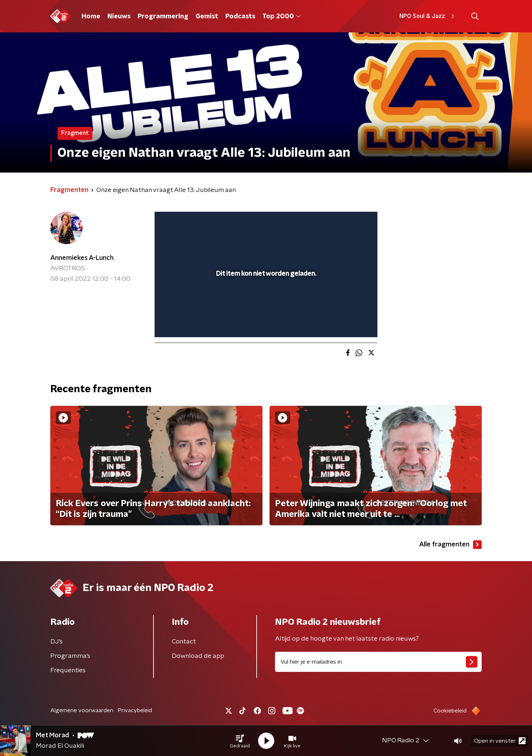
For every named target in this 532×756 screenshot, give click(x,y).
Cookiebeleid (450, 711)
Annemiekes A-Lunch (82, 258)
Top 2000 (281, 17)
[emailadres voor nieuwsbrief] (378, 662)
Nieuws (119, 17)
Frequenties (68, 670)
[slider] (265, 302)
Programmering (163, 17)
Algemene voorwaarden (82, 710)
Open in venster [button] (500, 741)
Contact (184, 642)
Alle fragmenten (450, 545)
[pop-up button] (345, 321)
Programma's (70, 656)
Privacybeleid (135, 710)
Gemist (207, 17)
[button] (240, 741)
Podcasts (240, 17)
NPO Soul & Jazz (428, 16)
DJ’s (56, 642)
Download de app (198, 656)
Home (91, 17)
